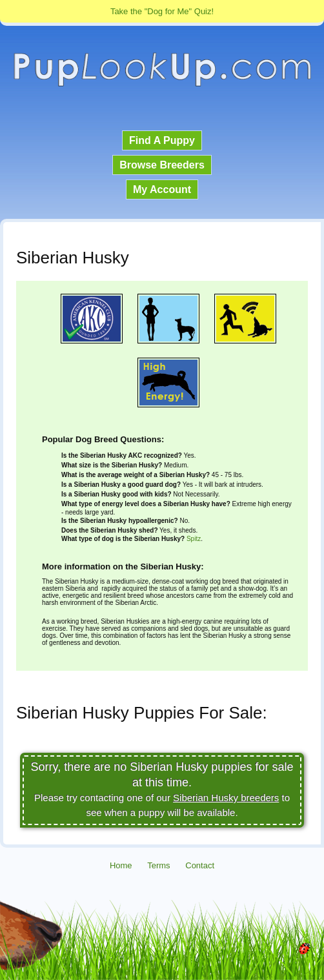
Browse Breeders (162, 165)
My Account (162, 189)
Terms (158, 865)
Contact (200, 865)
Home (121, 865)
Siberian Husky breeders (226, 798)
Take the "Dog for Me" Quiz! (162, 11)
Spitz (194, 539)
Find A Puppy (162, 140)
